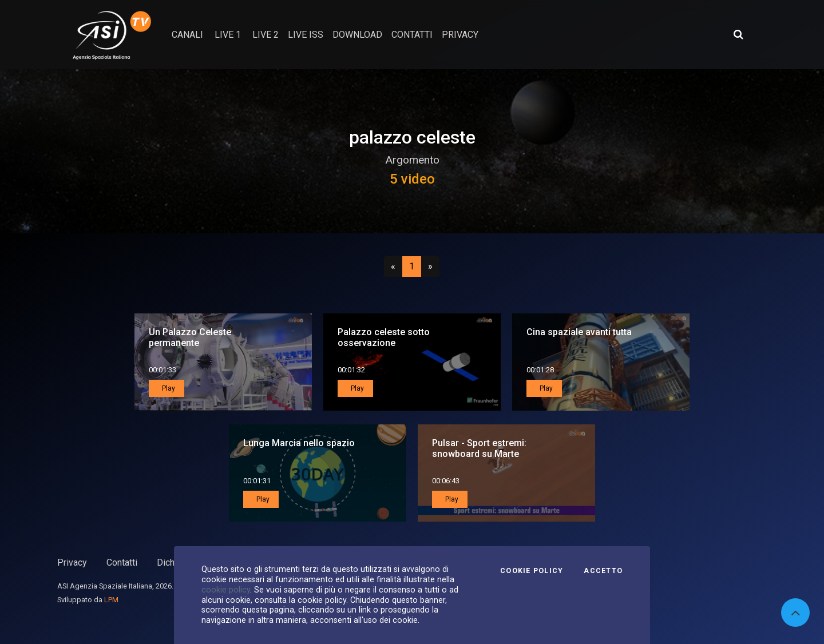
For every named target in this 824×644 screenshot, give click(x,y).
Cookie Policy (532, 571)
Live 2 (266, 35)
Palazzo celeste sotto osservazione (384, 337)
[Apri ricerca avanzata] (738, 34)
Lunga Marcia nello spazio (299, 443)
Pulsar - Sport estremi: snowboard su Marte (479, 448)
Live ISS (306, 35)
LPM (111, 600)
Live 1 (228, 35)
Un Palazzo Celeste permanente (190, 337)
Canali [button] (187, 35)
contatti (412, 35)
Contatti (122, 562)
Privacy (72, 562)
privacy (460, 35)
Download (357, 35)
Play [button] (168, 388)
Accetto (603, 571)
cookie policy (226, 590)
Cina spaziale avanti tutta (579, 332)
